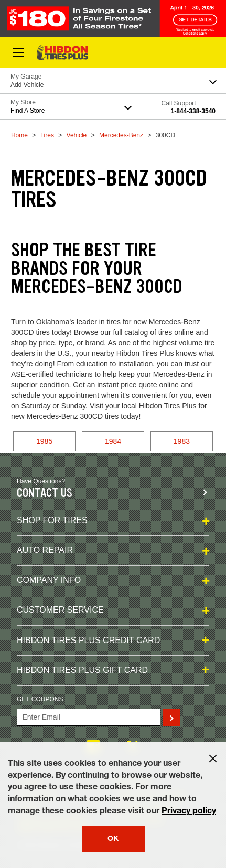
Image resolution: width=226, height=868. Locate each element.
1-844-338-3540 (193, 111)
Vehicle (77, 135)
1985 (44, 441)
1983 (182, 441)
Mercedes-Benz (121, 135)
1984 (113, 441)
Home (19, 135)
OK (113, 839)
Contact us (45, 493)
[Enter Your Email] (89, 717)
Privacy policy (189, 812)
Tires (47, 135)
